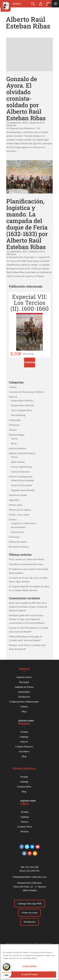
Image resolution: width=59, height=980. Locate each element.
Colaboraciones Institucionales (24, 702)
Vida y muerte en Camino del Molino (27, 559)
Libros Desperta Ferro (22, 410)
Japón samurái (18, 462)
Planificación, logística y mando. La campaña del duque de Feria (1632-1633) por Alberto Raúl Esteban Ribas (27, 224)
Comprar (30, 362)
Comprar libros (24, 787)
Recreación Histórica (19, 547)
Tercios (15, 457)
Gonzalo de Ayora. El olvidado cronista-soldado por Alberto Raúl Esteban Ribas (26, 98)
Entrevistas (14, 537)
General (13, 387)
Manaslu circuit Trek (19, 645)
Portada (24, 732)
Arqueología (15, 420)
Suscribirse (24, 751)
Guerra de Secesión (20, 472)
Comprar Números (24, 746)
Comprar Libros (25, 827)
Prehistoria (14, 425)
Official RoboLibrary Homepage (24, 636)
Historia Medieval (17, 448)
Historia (13, 430)
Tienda (17, 4)
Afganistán (14, 500)
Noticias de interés (18, 542)
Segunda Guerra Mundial (23, 490)
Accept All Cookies (29, 976)
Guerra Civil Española (21, 485)
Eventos (13, 520)
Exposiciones (17, 532)
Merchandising (18, 415)
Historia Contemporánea (21, 477)
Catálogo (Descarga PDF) (30, 903)
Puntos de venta (29, 913)
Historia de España (18, 495)
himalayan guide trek (19, 615)
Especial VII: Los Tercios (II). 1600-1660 (30, 303)
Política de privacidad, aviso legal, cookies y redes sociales (28, 943)
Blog (24, 711)
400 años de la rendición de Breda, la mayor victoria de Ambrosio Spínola (28, 607)
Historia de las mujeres (20, 510)
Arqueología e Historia (22, 400)
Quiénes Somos (24, 677)
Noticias (25, 831)
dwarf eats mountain (19, 603)
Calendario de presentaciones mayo (26, 564)
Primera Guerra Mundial (22, 480)
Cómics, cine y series (19, 515)
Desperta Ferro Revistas (23, 405)
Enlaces (24, 706)
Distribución (24, 697)
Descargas (24, 682)
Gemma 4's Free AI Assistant (22, 628)
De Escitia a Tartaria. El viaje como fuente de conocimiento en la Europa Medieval (27, 619)
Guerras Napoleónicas (22, 467)
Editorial (13, 397)
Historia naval (15, 505)
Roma (14, 443)
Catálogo (24, 737)
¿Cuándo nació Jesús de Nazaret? (25, 640)
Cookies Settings (29, 968)
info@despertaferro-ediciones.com (29, 877)
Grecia (14, 439)
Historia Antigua (17, 435)
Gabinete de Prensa (24, 687)
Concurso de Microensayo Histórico (26, 392)
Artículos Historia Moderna (22, 453)
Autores (24, 742)
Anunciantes (24, 692)
